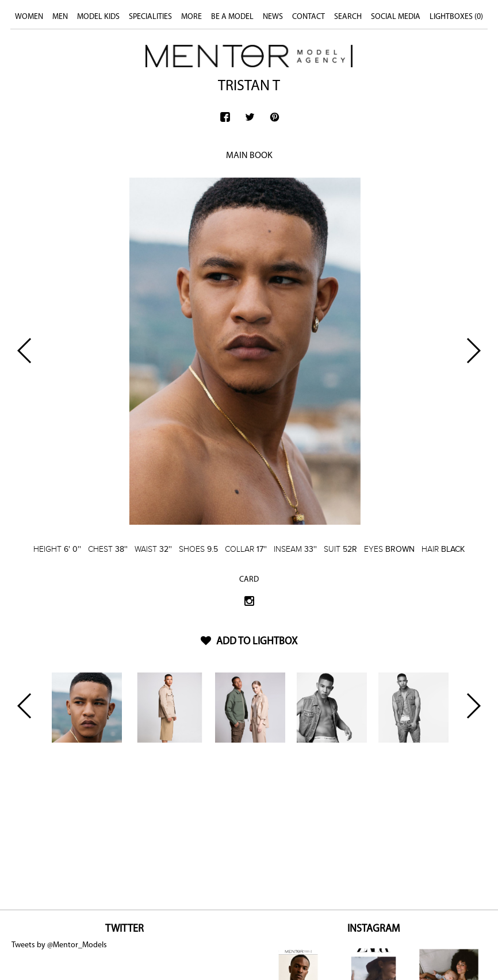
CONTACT (309, 17)
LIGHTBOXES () (456, 17)
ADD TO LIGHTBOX (249, 642)
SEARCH (348, 17)
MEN (60, 17)
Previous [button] (25, 351)
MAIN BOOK (249, 156)
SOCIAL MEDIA (396, 17)
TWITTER (124, 929)
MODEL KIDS (98, 17)
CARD (249, 580)
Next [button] (473, 351)
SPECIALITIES (150, 17)
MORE (191, 17)
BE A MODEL (232, 17)
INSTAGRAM (373, 929)
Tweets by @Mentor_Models (59, 945)
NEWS (273, 17)
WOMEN (29, 17)
